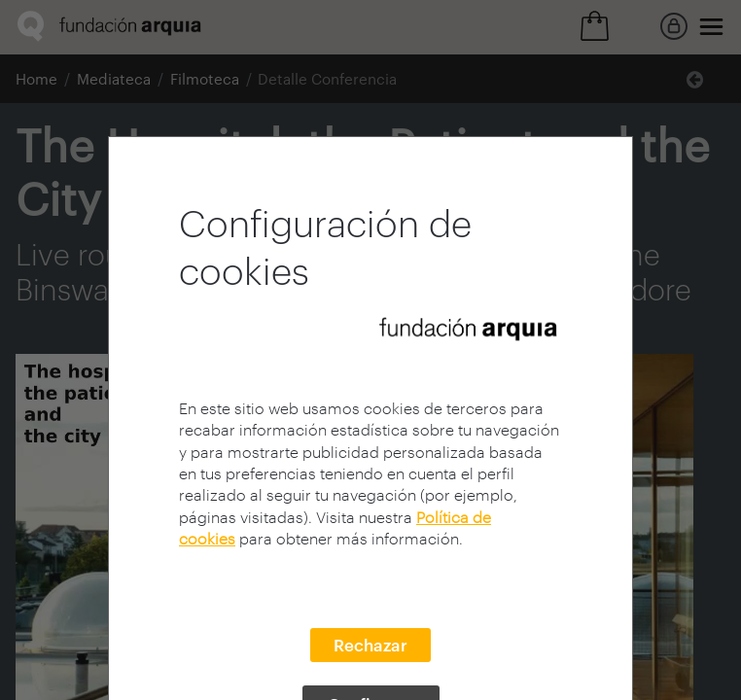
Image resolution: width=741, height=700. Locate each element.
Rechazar (370, 645)
